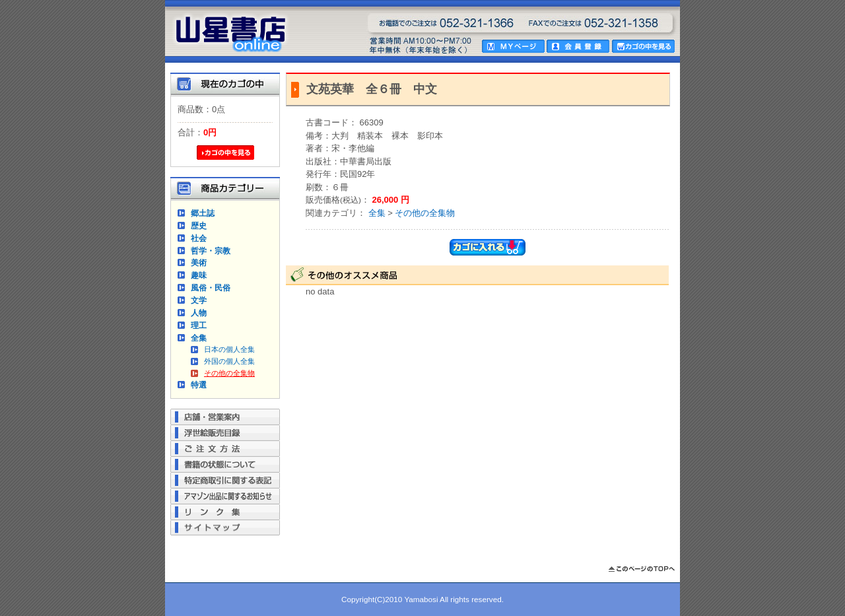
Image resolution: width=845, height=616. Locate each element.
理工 (199, 325)
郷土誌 (203, 213)
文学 (199, 300)
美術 (199, 262)
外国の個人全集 (229, 361)
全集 (199, 338)
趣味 (199, 275)
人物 (199, 313)
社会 (199, 238)
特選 (199, 385)
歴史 (199, 225)
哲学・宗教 (211, 251)
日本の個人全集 (229, 349)
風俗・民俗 (211, 288)
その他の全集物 (229, 373)
